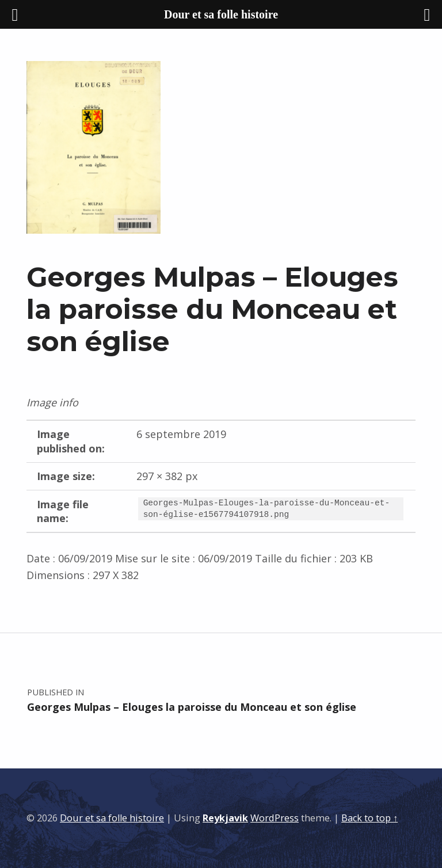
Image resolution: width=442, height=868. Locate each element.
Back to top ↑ (369, 818)
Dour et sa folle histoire (112, 818)
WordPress (275, 818)
